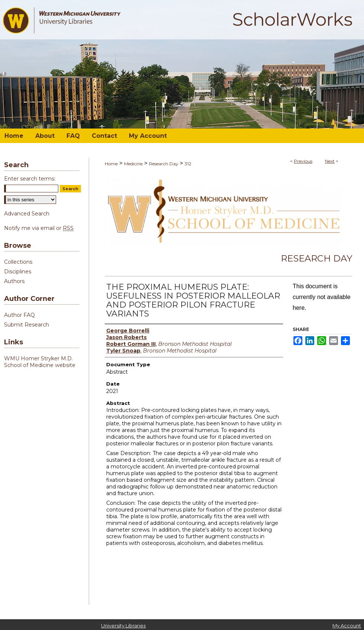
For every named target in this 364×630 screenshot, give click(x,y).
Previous (303, 161)
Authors (14, 281)
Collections (18, 262)
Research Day (164, 164)
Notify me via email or (39, 228)
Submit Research (27, 325)
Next (330, 161)
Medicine (133, 164)
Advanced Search (27, 214)
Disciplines (18, 272)
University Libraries (123, 626)
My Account (347, 626)
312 (188, 164)
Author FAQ (19, 315)
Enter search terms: (30, 179)
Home (111, 164)
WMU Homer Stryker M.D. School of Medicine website (40, 362)
